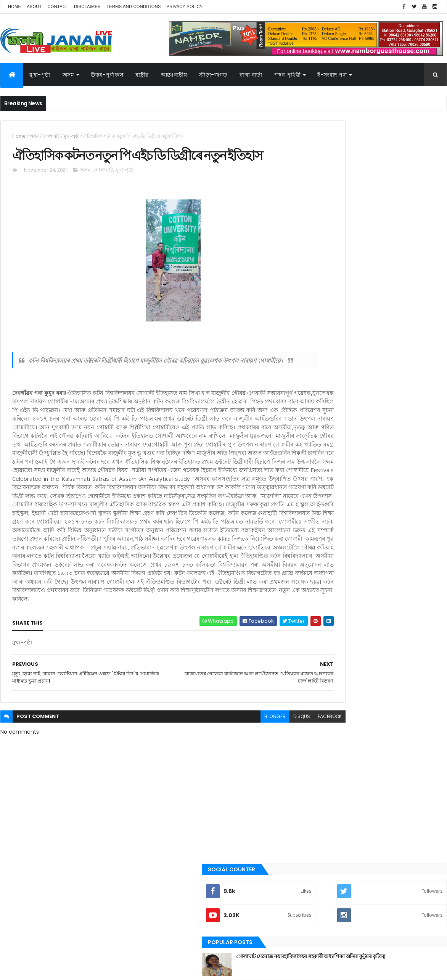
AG (17, 970)
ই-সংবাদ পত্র (332, 75)
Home (14, 6)
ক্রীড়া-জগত (213, 75)
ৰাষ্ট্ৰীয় (142, 75)
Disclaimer (87, 6)
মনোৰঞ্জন (322, 597)
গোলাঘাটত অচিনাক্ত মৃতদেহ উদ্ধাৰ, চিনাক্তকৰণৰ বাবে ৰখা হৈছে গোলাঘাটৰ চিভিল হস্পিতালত (392, 280)
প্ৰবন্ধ (318, 572)
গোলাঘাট (51, 136)
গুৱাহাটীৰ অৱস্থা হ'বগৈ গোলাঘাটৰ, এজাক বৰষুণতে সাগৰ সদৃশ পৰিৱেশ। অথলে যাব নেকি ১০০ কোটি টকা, (395, 252)
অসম (68, 75)
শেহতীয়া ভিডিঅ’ (328, 662)
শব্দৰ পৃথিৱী (288, 75)
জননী (319, 559)
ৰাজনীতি (322, 623)
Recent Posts (343, 310)
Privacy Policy (185, 6)
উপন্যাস (321, 494)
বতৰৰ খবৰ (323, 585)
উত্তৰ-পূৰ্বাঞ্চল (107, 75)
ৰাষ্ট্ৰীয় (319, 636)
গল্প (317, 533)
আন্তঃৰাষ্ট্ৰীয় (174, 75)
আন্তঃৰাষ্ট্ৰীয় (324, 468)
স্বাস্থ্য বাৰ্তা (251, 75)
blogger (223, 792)
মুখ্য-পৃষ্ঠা (40, 75)
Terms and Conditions (133, 6)
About (34, 6)
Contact (58, 6)
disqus (249, 792)
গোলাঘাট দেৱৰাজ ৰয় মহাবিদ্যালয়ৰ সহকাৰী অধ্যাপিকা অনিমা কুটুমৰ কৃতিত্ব (386, 218)
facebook (277, 792)
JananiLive (41, 963)
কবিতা (319, 507)
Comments (412, 310)
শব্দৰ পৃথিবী (323, 649)
